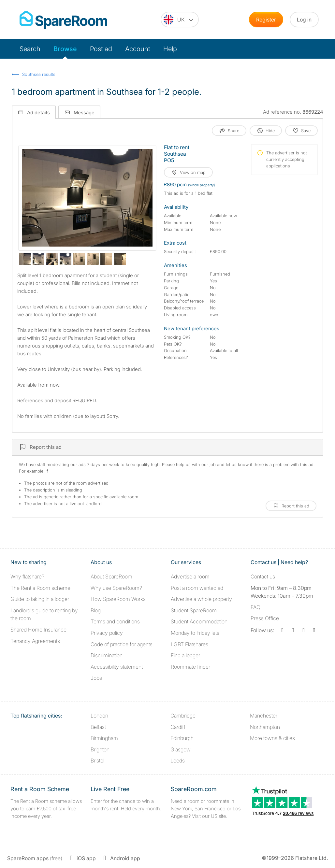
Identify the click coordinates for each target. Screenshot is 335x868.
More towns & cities (272, 738)
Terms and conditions (115, 621)
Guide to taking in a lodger (40, 599)
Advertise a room (190, 576)
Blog (96, 610)
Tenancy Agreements (35, 641)
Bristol (97, 761)
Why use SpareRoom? (116, 588)
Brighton (100, 749)
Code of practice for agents (122, 644)
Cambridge (183, 716)
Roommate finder (190, 667)
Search (30, 49)
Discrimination (107, 655)
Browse (65, 49)
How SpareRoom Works (118, 599)
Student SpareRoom (194, 610)
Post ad (101, 49)
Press (265, 618)
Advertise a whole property (201, 599)
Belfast (98, 727)
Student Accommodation (199, 621)
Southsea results (39, 74)
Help (170, 49)
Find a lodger (185, 655)
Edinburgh (182, 738)
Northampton (265, 727)
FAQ (255, 607)
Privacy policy (107, 633)
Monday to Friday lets (195, 633)
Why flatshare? (27, 576)
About (111, 576)
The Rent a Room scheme (40, 588)
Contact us (263, 576)
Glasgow (181, 749)
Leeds (178, 761)
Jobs (96, 678)
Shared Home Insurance (38, 630)
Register (266, 20)
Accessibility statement (117, 667)
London (99, 716)
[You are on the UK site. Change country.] (180, 20)
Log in (304, 20)
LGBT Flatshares (189, 644)
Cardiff (178, 727)
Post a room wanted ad (197, 588)
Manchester (264, 716)
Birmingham (104, 738)
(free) (35, 858)
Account (138, 49)
